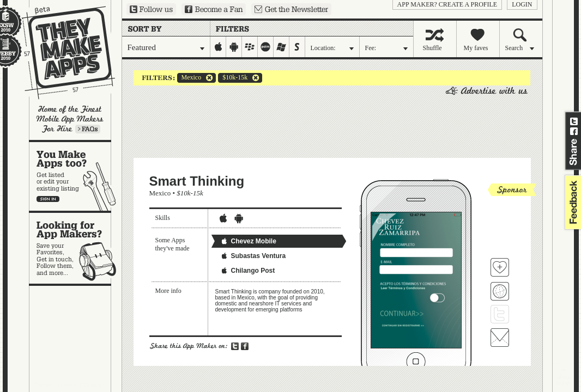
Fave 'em (500, 267)
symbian (297, 47)
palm (266, 47)
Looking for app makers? (75, 248)
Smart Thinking (197, 181)
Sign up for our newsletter (291, 9)
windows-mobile (282, 47)
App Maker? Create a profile (447, 4)
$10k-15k (233, 78)
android (234, 47)
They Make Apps (61, 53)
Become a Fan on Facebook (214, 9)
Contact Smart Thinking (500, 338)
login (522, 4)
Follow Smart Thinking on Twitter (500, 314)
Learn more (88, 129)
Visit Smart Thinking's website (500, 291)
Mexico (189, 78)
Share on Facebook (574, 131)
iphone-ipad (218, 47)
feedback (572, 202)
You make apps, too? (75, 176)
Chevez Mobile (248, 241)
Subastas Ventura (253, 256)
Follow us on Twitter (151, 9)
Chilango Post (248, 271)
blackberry (250, 47)
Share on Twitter (574, 121)
